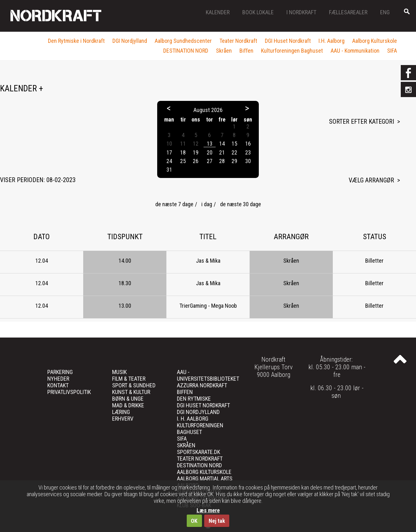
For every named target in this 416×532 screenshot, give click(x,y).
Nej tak (217, 521)
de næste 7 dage (174, 204)
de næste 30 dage (241, 204)
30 (248, 161)
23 (248, 152)
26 (196, 161)
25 (183, 161)
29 (234, 161)
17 (169, 152)
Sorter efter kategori (362, 122)
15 (234, 144)
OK (194, 521)
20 (210, 152)
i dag (207, 204)
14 (222, 144)
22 (234, 152)
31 (169, 170)
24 (169, 161)
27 (210, 161)
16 (248, 144)
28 (222, 161)
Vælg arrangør (371, 180)
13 (210, 144)
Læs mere (208, 510)
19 (196, 152)
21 (222, 152)
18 (183, 152)
